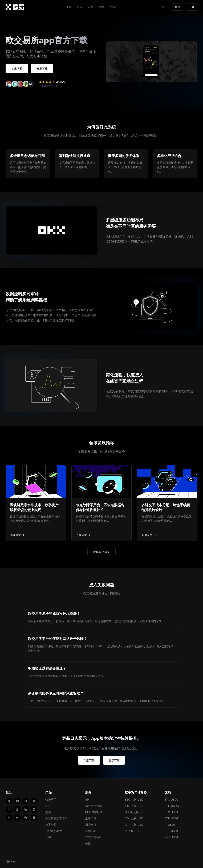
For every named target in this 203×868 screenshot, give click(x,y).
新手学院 (51, 824)
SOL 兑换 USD (134, 818)
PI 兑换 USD (133, 830)
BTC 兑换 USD (134, 799)
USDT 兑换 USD (135, 811)
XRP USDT (172, 836)
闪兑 (48, 805)
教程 (102, 7)
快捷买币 (51, 799)
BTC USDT (171, 811)
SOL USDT (172, 830)
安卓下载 (46, 68)
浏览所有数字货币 (56, 818)
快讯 (113, 7)
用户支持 (91, 824)
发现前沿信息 (101, 551)
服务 (80, 7)
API (87, 799)
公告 (88, 843)
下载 (192, 7)
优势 (68, 7)
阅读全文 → (17, 534)
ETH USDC (172, 805)
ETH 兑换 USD (134, 805)
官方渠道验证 (94, 836)
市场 (91, 7)
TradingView (54, 830)
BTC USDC (172, 799)
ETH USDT (172, 818)
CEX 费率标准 (94, 811)
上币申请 (91, 818)
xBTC (49, 836)
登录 (177, 7)
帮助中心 (91, 830)
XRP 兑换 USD (134, 824)
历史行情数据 (94, 805)
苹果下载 (18, 68)
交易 (48, 811)
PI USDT (170, 824)
